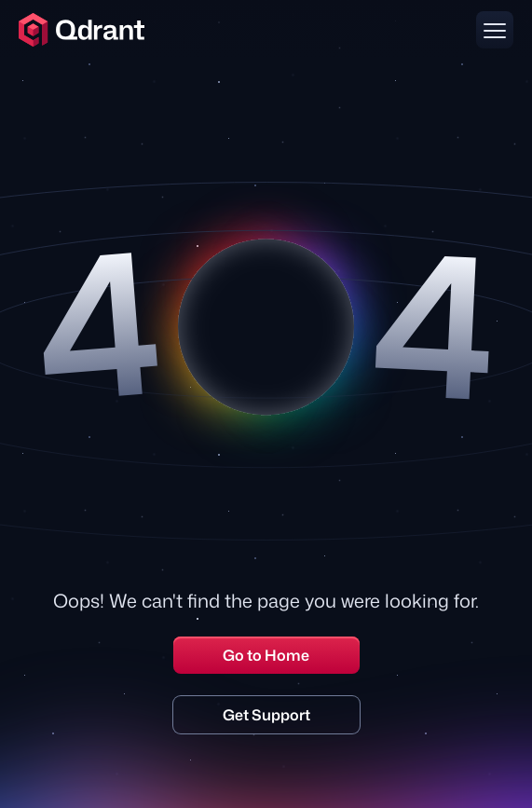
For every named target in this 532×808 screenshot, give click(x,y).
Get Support (266, 715)
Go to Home (266, 655)
